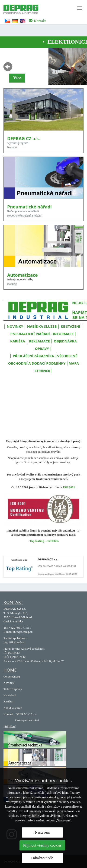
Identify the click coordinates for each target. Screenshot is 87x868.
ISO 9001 (69, 487)
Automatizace (20, 763)
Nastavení (42, 832)
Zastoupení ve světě (27, 720)
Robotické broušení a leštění (24, 216)
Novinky (9, 683)
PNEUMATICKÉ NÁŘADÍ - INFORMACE (42, 334)
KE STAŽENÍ (71, 326)
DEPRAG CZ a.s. (26, 714)
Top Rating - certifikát (44, 541)
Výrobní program (18, 143)
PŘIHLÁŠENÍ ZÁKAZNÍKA (33, 356)
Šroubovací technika (25, 745)
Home (10, 670)
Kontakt (12, 147)
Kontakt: (9, 714)
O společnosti (12, 676)
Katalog (12, 284)
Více (17, 78)
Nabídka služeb (13, 708)
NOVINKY (15, 326)
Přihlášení (10, 727)
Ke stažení (10, 695)
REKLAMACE (40, 341)
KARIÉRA (18, 341)
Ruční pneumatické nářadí (23, 211)
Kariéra (8, 701)
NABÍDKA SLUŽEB (42, 326)
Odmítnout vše (42, 858)
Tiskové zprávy (13, 689)
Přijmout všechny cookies (42, 845)
